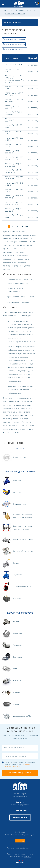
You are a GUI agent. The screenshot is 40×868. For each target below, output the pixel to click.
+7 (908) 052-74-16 (20, 810)
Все (27, 227)
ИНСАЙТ (28, 857)
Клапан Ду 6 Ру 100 (13, 64)
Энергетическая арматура (15, 14)
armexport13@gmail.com (20, 805)
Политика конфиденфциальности (20, 848)
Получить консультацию (20, 773)
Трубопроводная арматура (25, 10)
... (20, 227)
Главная (6, 10)
